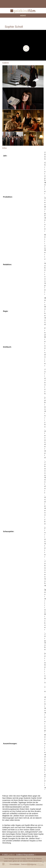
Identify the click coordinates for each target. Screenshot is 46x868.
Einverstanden (15, 864)
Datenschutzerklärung (29, 864)
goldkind (11, 855)
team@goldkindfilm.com (6, 4)
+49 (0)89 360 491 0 (40, 4)
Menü (23, 16)
